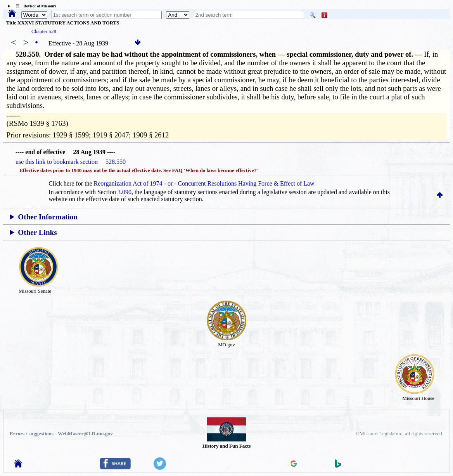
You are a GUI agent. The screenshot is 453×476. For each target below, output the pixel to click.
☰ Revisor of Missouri (34, 6)
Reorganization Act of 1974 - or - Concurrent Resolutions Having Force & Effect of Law (204, 183)
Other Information (48, 217)
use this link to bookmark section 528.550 (71, 162)
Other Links (37, 232)
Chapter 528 (44, 31)
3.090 (124, 192)
